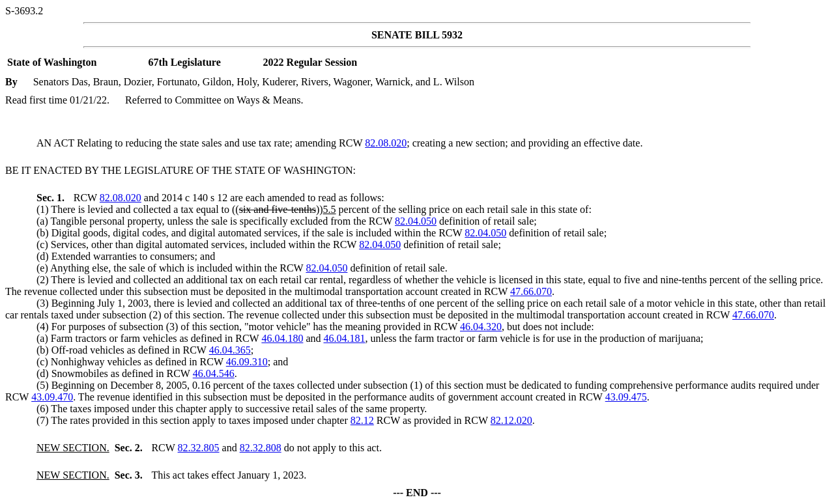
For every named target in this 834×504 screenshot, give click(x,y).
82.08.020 (386, 143)
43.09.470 (52, 397)
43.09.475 (626, 397)
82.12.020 (511, 420)
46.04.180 (282, 338)
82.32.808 (261, 448)
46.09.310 (247, 362)
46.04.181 (344, 338)
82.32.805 (199, 448)
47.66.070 (531, 291)
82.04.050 (416, 221)
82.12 (362, 420)
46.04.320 (481, 327)
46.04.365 (230, 350)
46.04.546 (214, 373)
